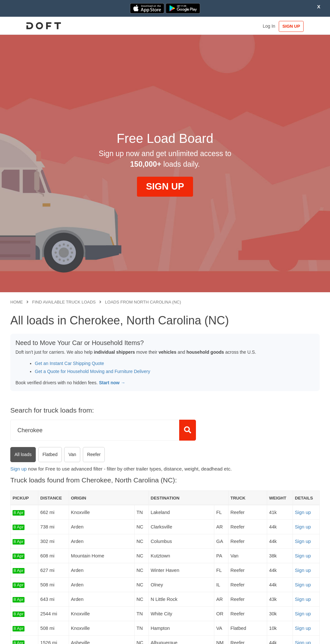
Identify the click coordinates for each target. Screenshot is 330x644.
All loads (23, 454)
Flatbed (50, 454)
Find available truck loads (64, 302)
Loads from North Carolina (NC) (143, 302)
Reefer (94, 454)
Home (17, 302)
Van (72, 454)
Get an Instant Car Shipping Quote (69, 363)
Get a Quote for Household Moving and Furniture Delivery (92, 371)
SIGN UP (300, 26)
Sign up (19, 469)
